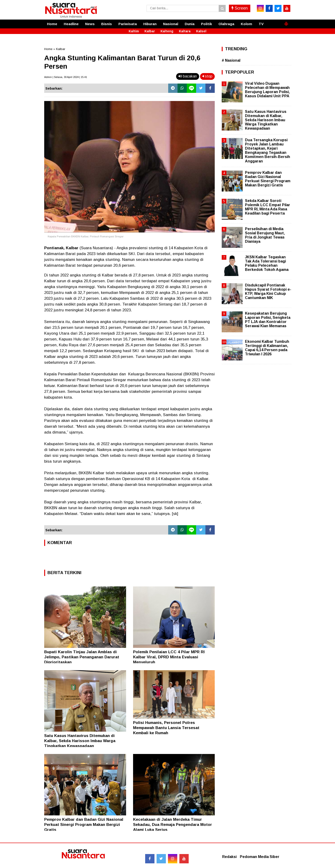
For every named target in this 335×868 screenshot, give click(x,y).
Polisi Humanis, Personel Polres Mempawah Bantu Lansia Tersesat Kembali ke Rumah (166, 728)
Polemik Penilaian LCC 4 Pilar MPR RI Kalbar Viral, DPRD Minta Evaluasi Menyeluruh (169, 657)
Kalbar (150, 31)
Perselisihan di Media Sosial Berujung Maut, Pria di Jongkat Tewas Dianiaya (265, 235)
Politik (206, 24)
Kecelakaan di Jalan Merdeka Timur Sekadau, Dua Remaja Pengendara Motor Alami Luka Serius (173, 825)
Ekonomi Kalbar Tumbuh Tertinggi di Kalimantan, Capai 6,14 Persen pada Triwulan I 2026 (267, 348)
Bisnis (107, 24)
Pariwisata (128, 24)
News (90, 24)
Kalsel (201, 31)
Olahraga (226, 24)
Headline (71, 24)
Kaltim (134, 31)
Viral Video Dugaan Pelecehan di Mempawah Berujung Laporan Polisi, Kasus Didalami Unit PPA (267, 90)
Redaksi (229, 857)
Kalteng (167, 31)
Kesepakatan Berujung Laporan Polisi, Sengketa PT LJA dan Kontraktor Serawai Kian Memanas (268, 320)
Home (52, 24)
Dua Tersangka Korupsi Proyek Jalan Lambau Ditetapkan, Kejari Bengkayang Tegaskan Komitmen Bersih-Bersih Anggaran (268, 151)
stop (207, 76)
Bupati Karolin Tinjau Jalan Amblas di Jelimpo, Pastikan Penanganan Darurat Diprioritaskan (82, 657)
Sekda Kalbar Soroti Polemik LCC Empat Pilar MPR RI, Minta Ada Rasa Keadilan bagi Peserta (268, 207)
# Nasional (231, 60)
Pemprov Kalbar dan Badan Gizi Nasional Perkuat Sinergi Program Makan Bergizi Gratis (84, 825)
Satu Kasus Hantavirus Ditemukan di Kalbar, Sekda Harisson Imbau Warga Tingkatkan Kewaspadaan (80, 741)
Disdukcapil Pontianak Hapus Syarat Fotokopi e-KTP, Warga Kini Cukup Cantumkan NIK (268, 292)
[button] (286, 22)
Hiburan (150, 24)
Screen (240, 8)
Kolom (246, 24)
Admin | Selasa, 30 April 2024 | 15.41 (66, 77)
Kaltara (185, 31)
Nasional (171, 24)
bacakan (188, 76)
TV (261, 24)
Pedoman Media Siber (260, 857)
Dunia (190, 24)
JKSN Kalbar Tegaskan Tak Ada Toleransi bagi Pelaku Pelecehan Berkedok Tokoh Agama (267, 263)
